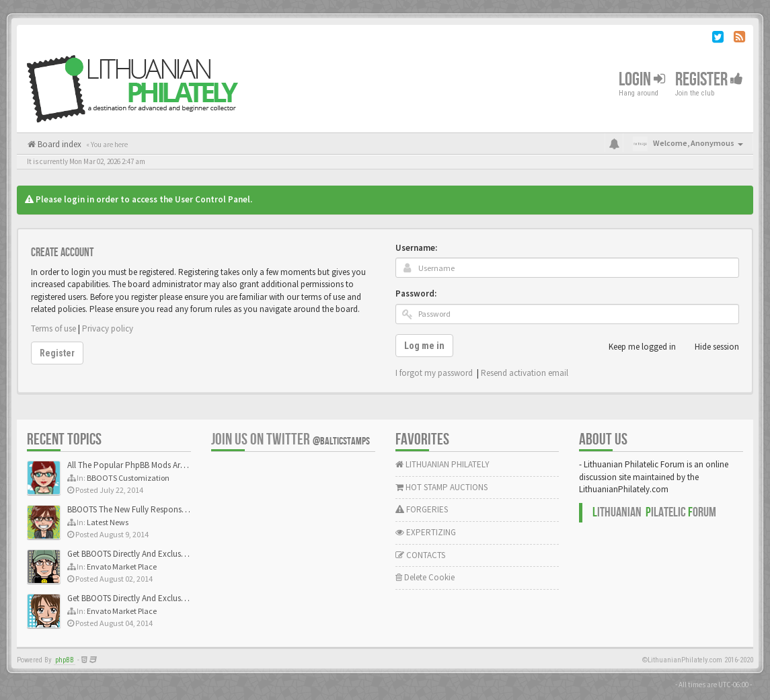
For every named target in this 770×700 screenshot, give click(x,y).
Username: (416, 248)
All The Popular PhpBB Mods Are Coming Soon (152, 465)
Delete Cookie (425, 577)
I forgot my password (434, 373)
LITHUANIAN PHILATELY (442, 464)
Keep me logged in (635, 347)
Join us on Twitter (291, 439)
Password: (416, 294)
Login (642, 80)
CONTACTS (420, 555)
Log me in (424, 346)
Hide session (709, 347)
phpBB (65, 660)
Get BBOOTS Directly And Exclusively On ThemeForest (163, 554)
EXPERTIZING (426, 532)
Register (709, 80)
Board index (59, 144)
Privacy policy (108, 328)
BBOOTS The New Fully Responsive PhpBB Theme (156, 509)
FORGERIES (422, 509)
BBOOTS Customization (128, 478)
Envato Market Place (122, 567)
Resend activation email (525, 373)
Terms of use (53, 328)
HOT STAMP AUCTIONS (441, 487)
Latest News (108, 522)
